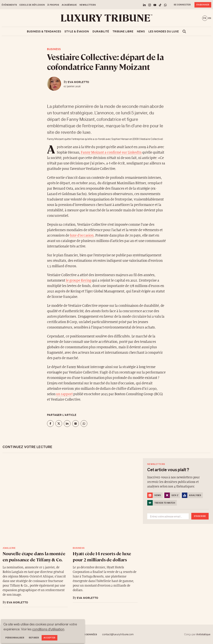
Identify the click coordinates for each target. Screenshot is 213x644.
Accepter (49, 638)
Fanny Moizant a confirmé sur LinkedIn (111, 153)
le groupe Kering (79, 281)
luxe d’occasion (81, 236)
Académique (69, 5)
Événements (9, 5)
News (141, 31)
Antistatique (203, 634)
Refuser (34, 638)
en (210, 18)
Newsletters (88, 5)
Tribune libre (123, 31)
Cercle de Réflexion (32, 5)
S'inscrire (200, 516)
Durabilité (101, 31)
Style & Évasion (77, 31)
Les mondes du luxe (164, 31)
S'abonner (203, 5)
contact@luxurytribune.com (118, 634)
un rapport (64, 394)
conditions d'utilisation (48, 629)
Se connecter (182, 5)
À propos (53, 5)
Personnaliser (15, 638)
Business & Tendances (44, 31)
